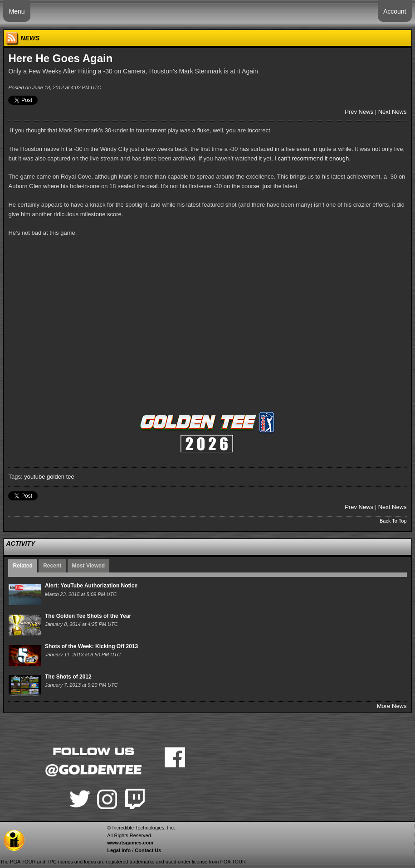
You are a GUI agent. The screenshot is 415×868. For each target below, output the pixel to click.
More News (392, 706)
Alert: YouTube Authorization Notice (91, 586)
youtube (34, 477)
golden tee (61, 477)
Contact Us (148, 850)
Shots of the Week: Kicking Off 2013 (91, 646)
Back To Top (393, 521)
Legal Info (119, 850)
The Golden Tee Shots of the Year (88, 616)
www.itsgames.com (130, 843)
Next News (393, 112)
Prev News (359, 112)
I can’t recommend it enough (312, 158)
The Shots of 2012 (68, 677)
